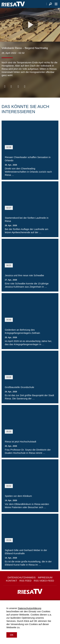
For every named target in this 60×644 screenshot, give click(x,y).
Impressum (45, 577)
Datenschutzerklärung (30, 608)
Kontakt (12, 581)
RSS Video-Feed (44, 581)
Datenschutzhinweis (22, 577)
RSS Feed (26, 581)
